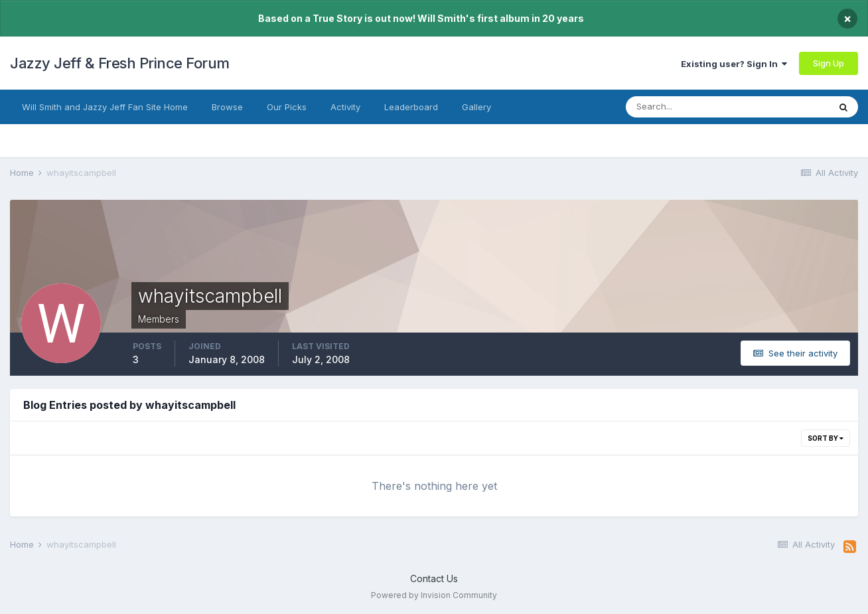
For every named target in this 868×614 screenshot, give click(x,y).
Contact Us (434, 578)
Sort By (826, 438)
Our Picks (287, 107)
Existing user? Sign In (734, 64)
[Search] (691, 107)
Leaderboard (411, 107)
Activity (345, 107)
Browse (227, 107)
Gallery (476, 107)
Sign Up (829, 63)
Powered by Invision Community (434, 595)
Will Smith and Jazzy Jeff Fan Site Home (105, 107)
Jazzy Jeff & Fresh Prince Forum (120, 63)
